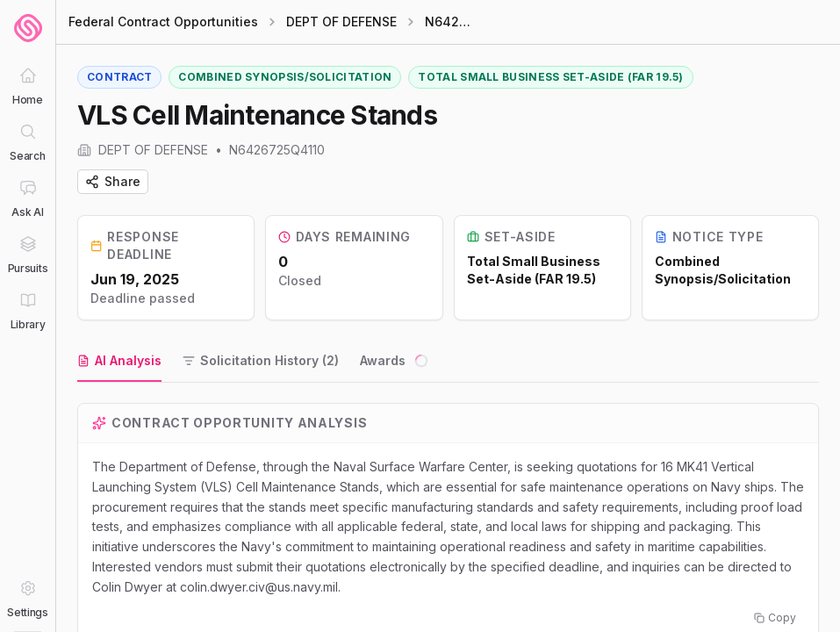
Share (113, 181)
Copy (775, 618)
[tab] (119, 362)
